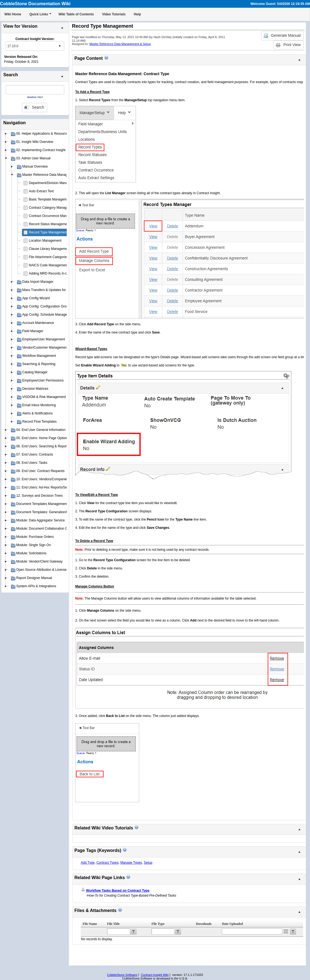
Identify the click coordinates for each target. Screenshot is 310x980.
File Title (113, 924)
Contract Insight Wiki (155, 975)
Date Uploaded (232, 924)
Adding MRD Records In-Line (50, 273)
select (60, 46)
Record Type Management (48, 232)
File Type (158, 924)
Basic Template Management (50, 199)
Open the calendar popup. (286, 931)
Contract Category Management (52, 208)
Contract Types (107, 863)
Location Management (45, 241)
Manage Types (131, 863)
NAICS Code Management (48, 265)
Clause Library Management (50, 249)
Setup (148, 863)
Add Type (88, 863)
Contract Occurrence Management (54, 216)
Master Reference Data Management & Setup (120, 44)
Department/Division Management (54, 183)
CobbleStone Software (122, 975)
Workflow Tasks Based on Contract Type (118, 891)
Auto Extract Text (41, 191)
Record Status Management (49, 224)
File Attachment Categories (49, 257)
